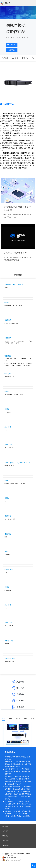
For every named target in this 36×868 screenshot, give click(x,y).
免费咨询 (12, 50)
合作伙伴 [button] (18, 831)
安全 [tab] (10, 719)
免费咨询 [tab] (25, 58)
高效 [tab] (3, 719)
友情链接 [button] (18, 845)
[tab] (18, 826)
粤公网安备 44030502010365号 (13, 860)
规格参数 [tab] (15, 58)
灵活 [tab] (33, 719)
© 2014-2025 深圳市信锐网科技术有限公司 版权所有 (19, 854)
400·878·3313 (12, 45)
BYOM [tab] (18, 719)
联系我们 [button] (18, 836)
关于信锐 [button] (18, 826)
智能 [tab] (26, 719)
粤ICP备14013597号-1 (10, 858)
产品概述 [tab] (5, 58)
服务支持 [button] (18, 841)
